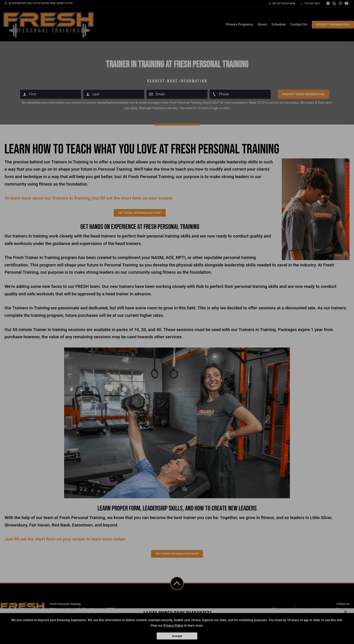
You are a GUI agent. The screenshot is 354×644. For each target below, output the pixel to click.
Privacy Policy (173, 625)
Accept (177, 636)
